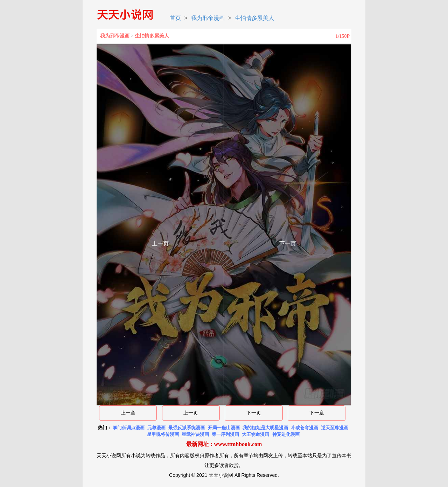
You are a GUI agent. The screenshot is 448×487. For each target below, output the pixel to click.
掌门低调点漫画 (129, 428)
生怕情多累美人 (254, 18)
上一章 (128, 413)
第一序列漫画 (225, 434)
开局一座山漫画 (224, 428)
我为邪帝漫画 (208, 18)
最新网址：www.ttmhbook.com (224, 444)
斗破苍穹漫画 (304, 428)
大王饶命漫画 (255, 434)
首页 (175, 18)
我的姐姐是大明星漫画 (265, 428)
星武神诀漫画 (195, 434)
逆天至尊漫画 (335, 428)
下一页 (254, 413)
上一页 (191, 413)
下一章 (317, 413)
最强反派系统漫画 (187, 428)
